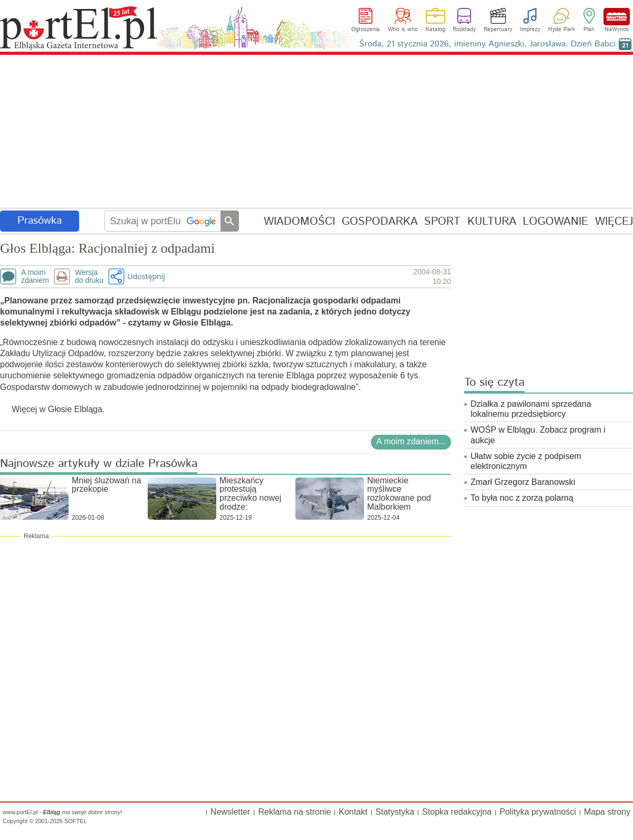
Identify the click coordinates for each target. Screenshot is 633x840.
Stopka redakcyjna (457, 812)
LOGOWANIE (555, 221)
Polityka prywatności (538, 812)
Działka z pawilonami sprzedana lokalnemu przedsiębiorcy (531, 409)
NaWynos (617, 17)
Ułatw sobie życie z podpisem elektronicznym (526, 461)
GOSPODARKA (380, 221)
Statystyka (395, 812)
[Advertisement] (316, 132)
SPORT (442, 221)
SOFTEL (76, 821)
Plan (589, 30)
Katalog (435, 30)
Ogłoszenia (366, 30)
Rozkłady (464, 30)
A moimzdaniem (35, 276)
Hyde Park (562, 30)
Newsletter (231, 812)
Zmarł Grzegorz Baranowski (523, 482)
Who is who (403, 30)
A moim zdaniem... (411, 441)
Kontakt (353, 812)
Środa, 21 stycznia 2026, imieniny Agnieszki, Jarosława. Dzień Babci (487, 44)
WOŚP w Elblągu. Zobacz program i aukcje (538, 435)
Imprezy (530, 30)
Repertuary (498, 30)
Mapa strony (607, 812)
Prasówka (40, 221)
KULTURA (492, 221)
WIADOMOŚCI (299, 221)
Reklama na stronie (294, 812)
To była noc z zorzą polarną (522, 498)
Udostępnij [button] (146, 276)
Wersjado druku (89, 276)
